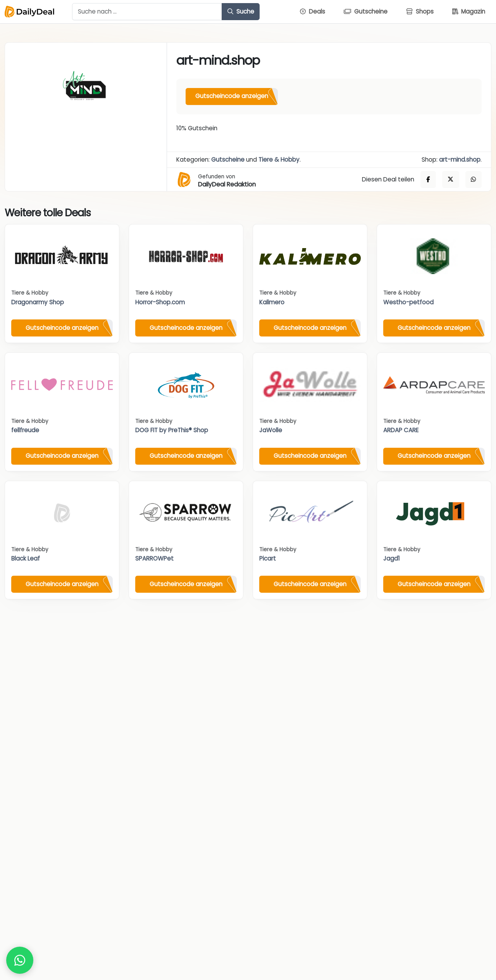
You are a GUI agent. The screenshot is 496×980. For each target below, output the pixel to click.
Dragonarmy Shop (38, 302)
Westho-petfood (408, 302)
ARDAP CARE (401, 430)
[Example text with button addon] (147, 12)
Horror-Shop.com (160, 302)
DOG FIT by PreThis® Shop (172, 430)
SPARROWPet (154, 558)
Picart (268, 558)
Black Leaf (26, 558)
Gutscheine (228, 160)
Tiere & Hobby (279, 160)
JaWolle (271, 430)
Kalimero (272, 302)
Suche (241, 11)
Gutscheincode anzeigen (232, 96)
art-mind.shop (460, 160)
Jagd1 (392, 558)
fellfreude (25, 430)
